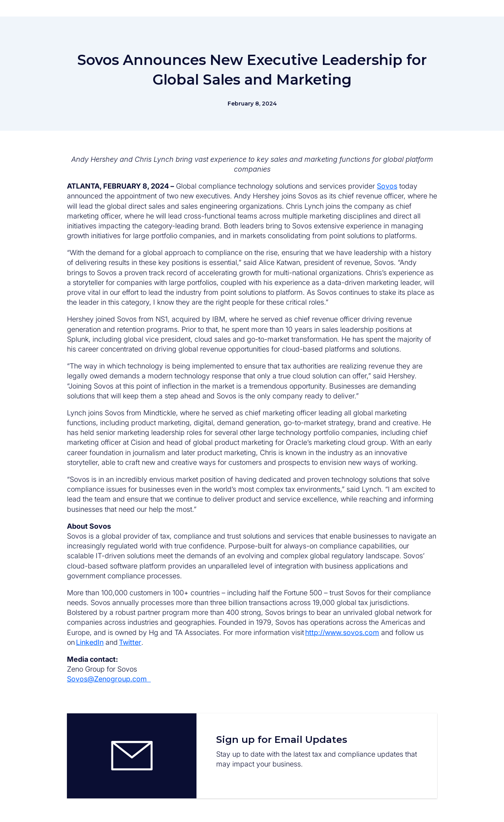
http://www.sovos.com (342, 632)
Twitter (130, 642)
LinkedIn (90, 642)
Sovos (387, 186)
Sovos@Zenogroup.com (109, 679)
